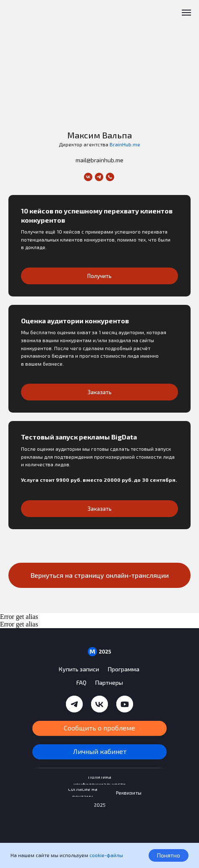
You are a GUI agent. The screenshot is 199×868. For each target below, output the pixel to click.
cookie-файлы (106, 855)
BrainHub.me (125, 144)
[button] (99, 231)
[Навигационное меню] (186, 13)
